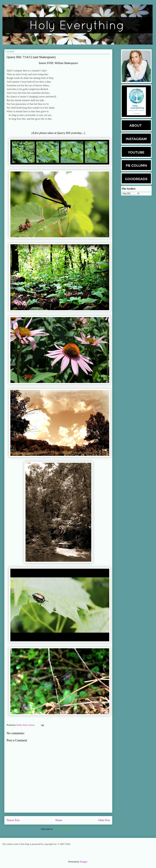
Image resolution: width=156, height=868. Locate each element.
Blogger (84, 862)
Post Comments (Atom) (65, 829)
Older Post (104, 820)
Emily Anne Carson (26, 725)
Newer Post (13, 820)
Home (59, 820)
